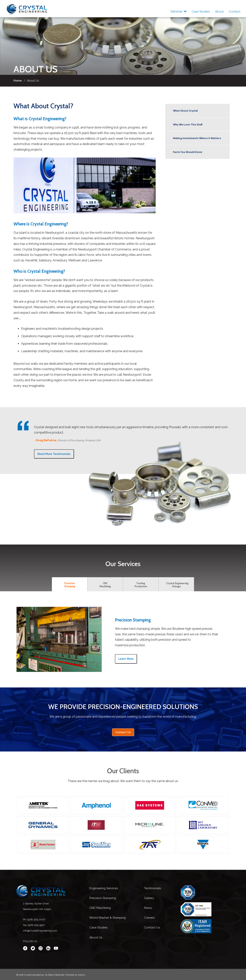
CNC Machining (100, 908)
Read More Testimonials (54, 454)
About (219, 11)
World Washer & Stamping (108, 918)
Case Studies (199, 11)
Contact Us (123, 732)
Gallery (149, 898)
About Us (96, 937)
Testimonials (153, 888)
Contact (234, 11)
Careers (150, 918)
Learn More (126, 659)
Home (18, 80)
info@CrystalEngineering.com (40, 931)
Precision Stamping (103, 898)
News (148, 908)
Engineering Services (104, 888)
